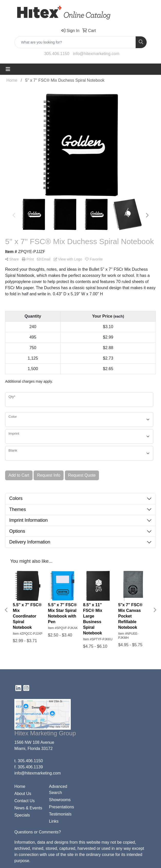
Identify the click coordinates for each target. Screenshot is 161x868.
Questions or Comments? (38, 832)
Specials (22, 815)
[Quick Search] (75, 42)
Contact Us (24, 801)
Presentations (62, 807)
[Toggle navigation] (8, 69)
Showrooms (60, 800)
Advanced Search (58, 789)
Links (54, 821)
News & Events (28, 808)
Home (20, 786)
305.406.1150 (57, 54)
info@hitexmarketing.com (96, 54)
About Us (23, 794)
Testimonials (60, 814)
